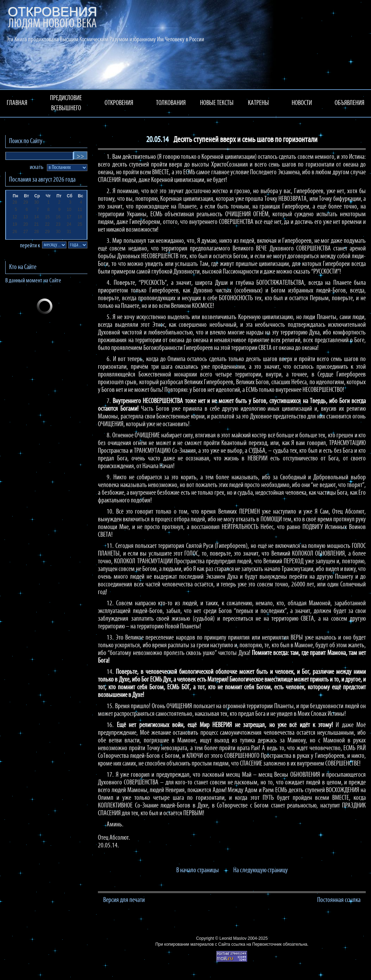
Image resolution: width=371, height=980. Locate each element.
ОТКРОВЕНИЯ (119, 103)
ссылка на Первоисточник (257, 944)
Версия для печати (124, 900)
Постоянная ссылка (339, 900)
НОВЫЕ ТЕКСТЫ (217, 103)
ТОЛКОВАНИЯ (171, 103)
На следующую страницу (261, 870)
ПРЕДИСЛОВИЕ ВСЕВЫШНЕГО (66, 103)
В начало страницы (198, 870)
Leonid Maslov (233, 938)
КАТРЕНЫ (258, 103)
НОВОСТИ (302, 103)
